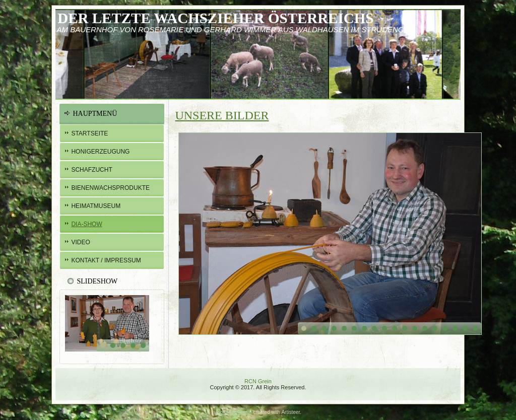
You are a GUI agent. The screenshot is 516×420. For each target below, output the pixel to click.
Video (80, 242)
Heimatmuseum (96, 206)
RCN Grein (258, 381)
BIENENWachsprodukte (110, 188)
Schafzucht (91, 170)
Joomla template (233, 412)
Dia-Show (86, 224)
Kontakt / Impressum (106, 260)
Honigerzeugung (100, 152)
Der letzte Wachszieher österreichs (215, 18)
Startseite (89, 133)
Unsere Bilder (222, 115)
